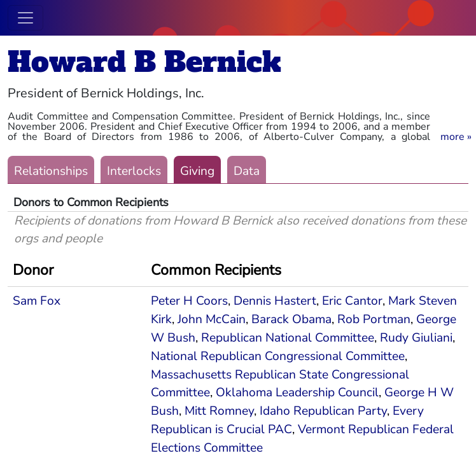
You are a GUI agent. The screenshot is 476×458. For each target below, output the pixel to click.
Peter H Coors (189, 301)
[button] (456, 137)
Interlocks (134, 171)
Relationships (51, 171)
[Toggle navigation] (25, 18)
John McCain (212, 319)
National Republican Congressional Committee (278, 356)
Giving (197, 171)
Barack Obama (291, 319)
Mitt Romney (219, 411)
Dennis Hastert (275, 301)
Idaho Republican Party (323, 411)
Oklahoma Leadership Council (297, 392)
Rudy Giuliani (416, 338)
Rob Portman (374, 319)
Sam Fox (37, 301)
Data (247, 171)
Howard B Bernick (144, 62)
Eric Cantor (352, 301)
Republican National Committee (288, 338)
